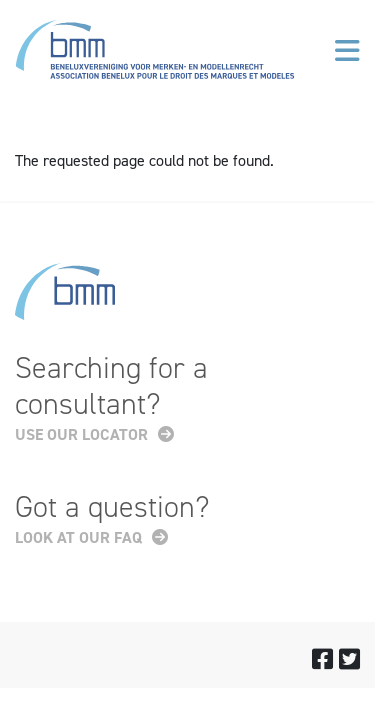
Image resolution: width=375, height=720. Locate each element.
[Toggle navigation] (347, 51)
